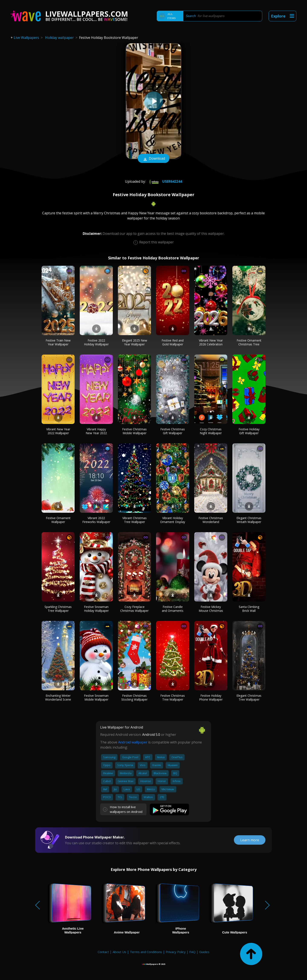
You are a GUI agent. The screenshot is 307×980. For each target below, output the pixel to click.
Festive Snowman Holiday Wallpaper (96, 609)
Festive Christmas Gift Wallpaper (173, 431)
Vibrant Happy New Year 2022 (96, 431)
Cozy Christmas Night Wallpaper (211, 431)
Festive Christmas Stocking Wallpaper (134, 697)
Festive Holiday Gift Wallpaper (249, 431)
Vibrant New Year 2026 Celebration (211, 342)
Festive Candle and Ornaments (173, 609)
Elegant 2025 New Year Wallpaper (135, 342)
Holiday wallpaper (59, 38)
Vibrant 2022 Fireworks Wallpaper (96, 520)
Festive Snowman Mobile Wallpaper (96, 697)
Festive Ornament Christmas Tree (249, 342)
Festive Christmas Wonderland (211, 520)
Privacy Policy (176, 952)
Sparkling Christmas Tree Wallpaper (58, 609)
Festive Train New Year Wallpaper (58, 342)
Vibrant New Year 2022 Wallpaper (58, 431)
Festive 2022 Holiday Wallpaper (96, 342)
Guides (204, 952)
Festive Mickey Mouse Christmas (211, 609)
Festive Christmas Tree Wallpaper (173, 697)
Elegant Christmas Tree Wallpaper (249, 697)
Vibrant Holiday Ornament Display (173, 520)
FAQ (192, 952)
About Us (119, 952)
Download (153, 159)
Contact (103, 952)
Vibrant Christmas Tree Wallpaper (135, 520)
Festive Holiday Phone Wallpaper (211, 697)
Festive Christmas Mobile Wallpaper (134, 431)
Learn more (250, 840)
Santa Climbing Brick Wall (249, 609)
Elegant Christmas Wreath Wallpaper (249, 520)
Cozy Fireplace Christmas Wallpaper (134, 609)
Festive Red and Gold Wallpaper (173, 342)
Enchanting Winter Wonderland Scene (58, 697)
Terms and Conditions (146, 952)
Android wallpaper (133, 742)
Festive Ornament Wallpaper (58, 520)
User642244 (165, 181)
